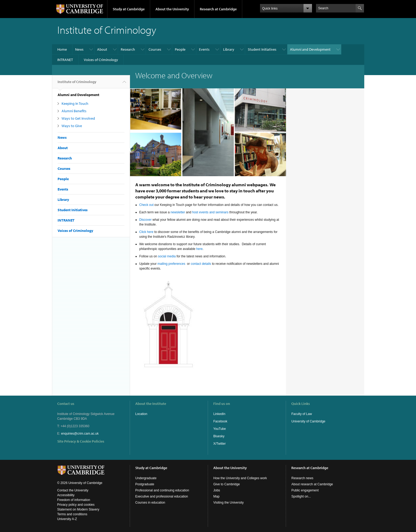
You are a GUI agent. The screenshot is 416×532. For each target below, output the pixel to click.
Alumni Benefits (74, 111)
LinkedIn (219, 414)
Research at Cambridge (218, 9)
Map (216, 496)
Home (62, 49)
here (200, 249)
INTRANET (65, 60)
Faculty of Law (302, 414)
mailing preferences (172, 264)
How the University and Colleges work (240, 478)
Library (229, 49)
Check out (146, 205)
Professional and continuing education (162, 490)
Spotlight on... (301, 496)
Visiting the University (229, 503)
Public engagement (305, 490)
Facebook (220, 421)
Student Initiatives (262, 49)
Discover (146, 220)
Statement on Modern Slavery (78, 509)
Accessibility (66, 495)
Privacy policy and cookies (76, 505)
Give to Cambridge (227, 484)
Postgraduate (145, 484)
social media (167, 256)
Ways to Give (72, 126)
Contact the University (73, 490)
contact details (201, 264)
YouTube (220, 429)
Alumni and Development (310, 49)
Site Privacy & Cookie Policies (81, 441)
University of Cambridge (308, 421)
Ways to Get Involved (78, 118)
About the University (172, 9)
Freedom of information (74, 500)
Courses (155, 49)
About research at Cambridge (312, 484)
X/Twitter (220, 444)
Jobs (217, 490)
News (79, 49)
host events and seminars (210, 212)
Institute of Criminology (77, 84)
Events (204, 49)
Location (141, 414)
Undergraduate (146, 478)
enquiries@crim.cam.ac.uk (80, 434)
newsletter (178, 212)
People (180, 49)
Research (128, 49)
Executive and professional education (162, 496)
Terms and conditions (72, 514)
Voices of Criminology (101, 60)
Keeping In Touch (75, 103)
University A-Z (67, 519)
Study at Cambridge (129, 9)
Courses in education (150, 503)
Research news (302, 478)
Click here (146, 232)
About (102, 49)
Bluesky (219, 436)
